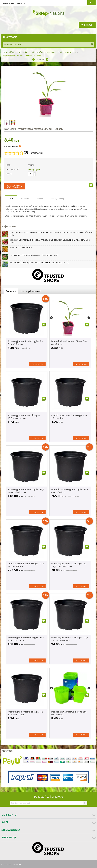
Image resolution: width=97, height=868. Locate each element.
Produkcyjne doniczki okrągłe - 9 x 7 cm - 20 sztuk (25, 343)
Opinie (40, 198)
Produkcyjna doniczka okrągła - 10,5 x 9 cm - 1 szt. (24, 417)
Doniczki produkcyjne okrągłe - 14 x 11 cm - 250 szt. (26, 565)
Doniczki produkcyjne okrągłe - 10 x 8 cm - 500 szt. (70, 491)
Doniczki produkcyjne (67, 52)
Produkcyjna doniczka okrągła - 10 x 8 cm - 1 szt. (69, 417)
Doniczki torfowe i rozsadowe (42, 52)
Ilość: (9, 174)
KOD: (9, 165)
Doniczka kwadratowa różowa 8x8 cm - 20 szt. (69, 343)
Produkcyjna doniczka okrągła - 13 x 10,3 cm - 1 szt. (25, 713)
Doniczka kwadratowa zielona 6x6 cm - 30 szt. (69, 713)
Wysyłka (25, 198)
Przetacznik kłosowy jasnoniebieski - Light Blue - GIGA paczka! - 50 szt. (39, 263)
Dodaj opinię (57, 198)
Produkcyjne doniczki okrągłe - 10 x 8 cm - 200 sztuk (26, 639)
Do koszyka (15, 186)
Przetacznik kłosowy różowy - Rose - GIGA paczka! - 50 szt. (34, 255)
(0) (26, 152)
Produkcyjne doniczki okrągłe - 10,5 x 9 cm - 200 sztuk (70, 639)
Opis (11, 198)
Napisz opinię (37, 153)
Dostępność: (13, 169)
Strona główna (9, 52)
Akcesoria (23, 52)
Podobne (11, 291)
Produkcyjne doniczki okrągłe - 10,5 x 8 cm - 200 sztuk (26, 491)
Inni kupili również (31, 291)
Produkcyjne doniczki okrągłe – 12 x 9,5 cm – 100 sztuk (69, 565)
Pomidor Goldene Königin (21, 248)
